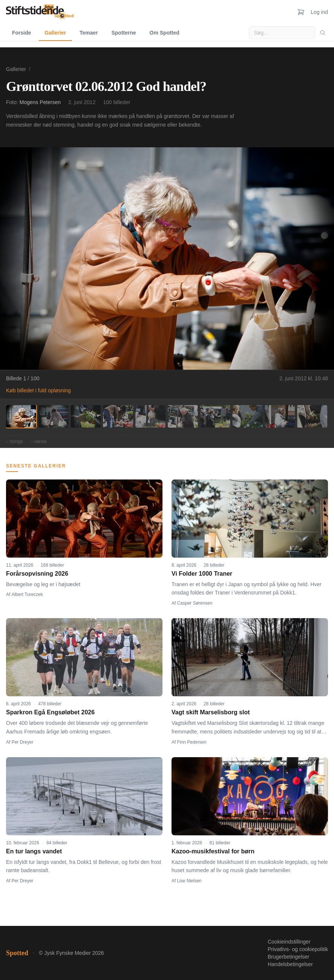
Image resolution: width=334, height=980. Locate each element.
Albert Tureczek (27, 594)
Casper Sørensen (195, 603)
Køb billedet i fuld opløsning (38, 390)
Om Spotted (165, 33)
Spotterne (124, 33)
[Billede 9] (280, 416)
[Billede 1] (21, 416)
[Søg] (323, 33)
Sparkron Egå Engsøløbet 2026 (50, 712)
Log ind (319, 12)
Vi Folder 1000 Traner (202, 574)
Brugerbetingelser (289, 957)
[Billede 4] (118, 416)
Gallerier (55, 33)
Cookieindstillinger (289, 942)
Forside (22, 33)
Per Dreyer (23, 742)
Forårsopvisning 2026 (37, 574)
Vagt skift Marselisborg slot (211, 712)
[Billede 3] (86, 416)
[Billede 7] (215, 416)
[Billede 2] (53, 416)
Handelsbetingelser (290, 964)
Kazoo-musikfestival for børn (213, 851)
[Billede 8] (247, 416)
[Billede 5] (150, 416)
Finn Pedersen (192, 742)
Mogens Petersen (40, 102)
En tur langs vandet (34, 851)
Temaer (89, 33)
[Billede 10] (312, 416)
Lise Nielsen (189, 881)
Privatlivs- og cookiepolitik (298, 949)
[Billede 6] (183, 416)
